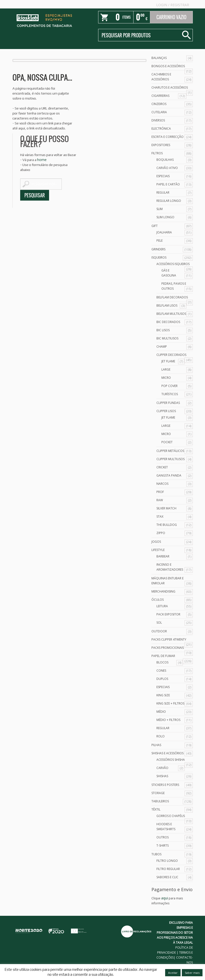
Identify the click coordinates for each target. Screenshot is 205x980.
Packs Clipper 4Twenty (169, 639)
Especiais (163, 176)
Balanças (159, 58)
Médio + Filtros (168, 720)
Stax (160, 517)
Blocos (162, 662)
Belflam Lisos (167, 305)
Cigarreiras (160, 96)
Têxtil (156, 809)
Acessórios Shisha (171, 760)
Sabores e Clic (167, 877)
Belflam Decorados (172, 297)
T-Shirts (163, 845)
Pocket (167, 442)
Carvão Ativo (167, 168)
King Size (163, 695)
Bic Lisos (163, 330)
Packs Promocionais (168, 648)
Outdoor (159, 631)
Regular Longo (169, 201)
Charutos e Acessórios (170, 87)
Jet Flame (168, 361)
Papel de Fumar (163, 656)
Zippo (161, 533)
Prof (160, 492)
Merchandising (163, 591)
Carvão (162, 768)
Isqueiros (159, 257)
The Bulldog (167, 525)
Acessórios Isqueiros (173, 264)
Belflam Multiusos (171, 314)
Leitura (162, 606)
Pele (160, 241)
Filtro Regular (168, 869)
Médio (161, 712)
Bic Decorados (168, 322)
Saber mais (192, 973)
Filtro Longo (167, 861)
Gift (155, 226)
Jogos (156, 542)
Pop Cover (170, 386)
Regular (163, 192)
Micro (166, 378)
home (42, 160)
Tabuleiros (160, 801)
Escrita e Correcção (168, 137)
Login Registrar (173, 5)
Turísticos (170, 394)
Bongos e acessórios (168, 66)
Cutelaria (159, 112)
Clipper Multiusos (171, 459)
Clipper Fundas (168, 403)
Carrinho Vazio (171, 17)
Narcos (162, 484)
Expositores (161, 145)
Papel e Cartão (168, 184)
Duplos (162, 679)
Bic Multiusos (167, 338)
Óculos (158, 600)
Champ (162, 347)
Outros (163, 837)
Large (166, 369)
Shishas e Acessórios (168, 753)
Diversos (158, 120)
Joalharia (164, 232)
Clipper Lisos (166, 411)
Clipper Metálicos (170, 451)
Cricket (162, 467)
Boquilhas (165, 160)
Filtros (157, 153)
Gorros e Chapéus (171, 816)
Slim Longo (165, 217)
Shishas (162, 776)
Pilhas (156, 745)
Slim (160, 209)
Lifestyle (158, 550)
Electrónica (161, 129)
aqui (165, 898)
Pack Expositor (168, 614)
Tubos (156, 854)
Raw (160, 500)
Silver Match (166, 508)
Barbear (163, 556)
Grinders (158, 249)
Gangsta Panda (169, 475)
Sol (159, 623)
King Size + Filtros (170, 703)
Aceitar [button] (173, 973)
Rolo (161, 736)
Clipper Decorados (171, 355)
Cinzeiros (159, 104)
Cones (161, 671)
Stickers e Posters (165, 785)
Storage (158, 793)
